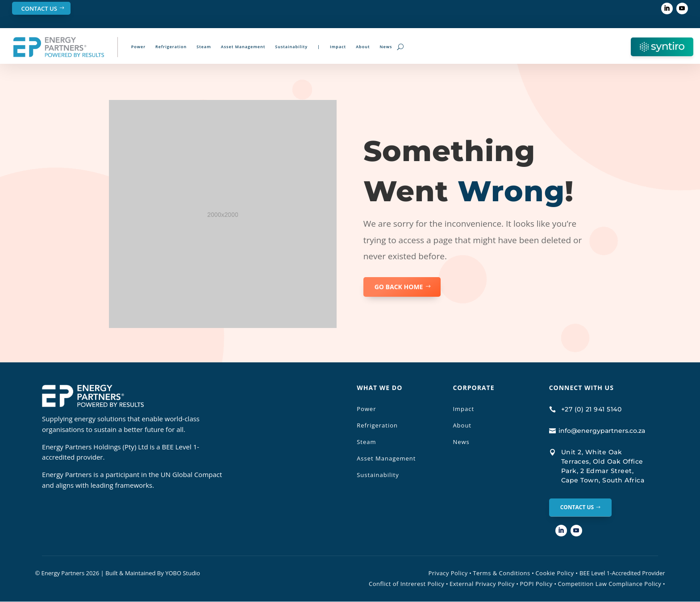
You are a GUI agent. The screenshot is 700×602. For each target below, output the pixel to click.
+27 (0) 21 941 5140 (592, 409)
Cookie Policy (556, 573)
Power (138, 47)
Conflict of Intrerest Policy (406, 584)
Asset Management (243, 47)
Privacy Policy (448, 573)
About (363, 47)
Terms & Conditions (501, 573)
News (386, 47)
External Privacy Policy (482, 584)
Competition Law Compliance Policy (609, 584)
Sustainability (291, 47)
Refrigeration (171, 47)
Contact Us (39, 8)
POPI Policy (536, 584)
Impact (338, 47)
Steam (204, 47)
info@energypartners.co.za (602, 431)
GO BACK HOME (399, 287)
